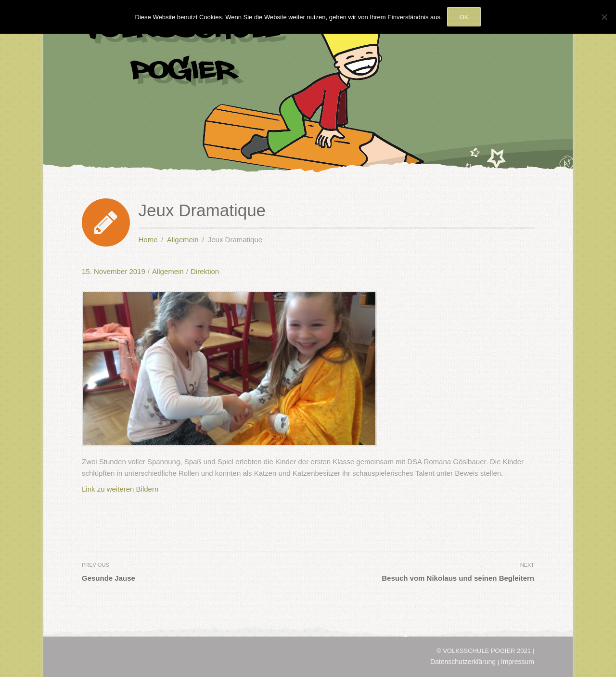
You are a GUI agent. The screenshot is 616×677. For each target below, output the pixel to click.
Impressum (518, 662)
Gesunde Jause (109, 578)
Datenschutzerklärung (463, 662)
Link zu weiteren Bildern (120, 489)
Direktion (205, 271)
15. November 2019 (114, 271)
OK (464, 17)
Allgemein (168, 271)
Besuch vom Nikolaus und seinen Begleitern (458, 578)
